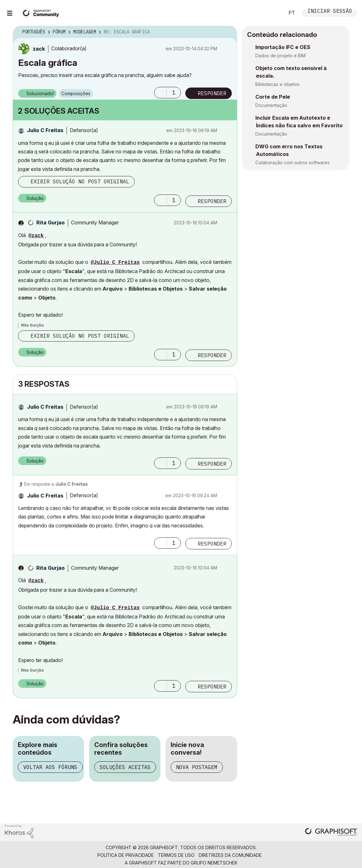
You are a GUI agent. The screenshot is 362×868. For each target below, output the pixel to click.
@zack (36, 236)
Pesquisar (273, 13)
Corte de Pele (273, 97)
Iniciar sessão (330, 12)
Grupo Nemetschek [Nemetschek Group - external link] (214, 863)
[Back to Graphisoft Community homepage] (42, 12)
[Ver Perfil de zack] (39, 49)
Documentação (271, 105)
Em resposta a (56, 484)
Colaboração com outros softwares (292, 162)
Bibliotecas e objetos (277, 84)
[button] (160, 93)
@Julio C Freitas (115, 263)
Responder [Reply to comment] (212, 201)
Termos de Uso (176, 855)
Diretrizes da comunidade (230, 855)
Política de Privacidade (126, 855)
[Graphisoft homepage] (331, 833)
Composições (76, 93)
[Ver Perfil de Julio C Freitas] (45, 130)
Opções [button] (228, 32)
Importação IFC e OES (283, 47)
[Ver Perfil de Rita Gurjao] (50, 222)
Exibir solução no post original (80, 181)
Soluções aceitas (125, 767)
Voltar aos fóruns (50, 767)
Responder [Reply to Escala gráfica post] (212, 93)
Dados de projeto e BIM (280, 56)
